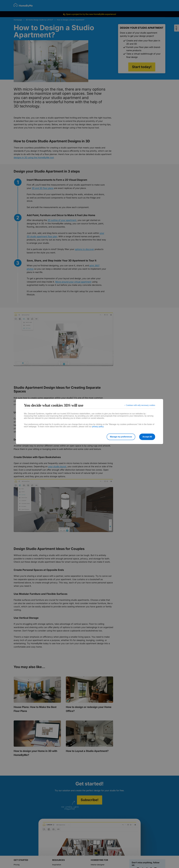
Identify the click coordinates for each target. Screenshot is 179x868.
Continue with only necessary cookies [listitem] (141, 405)
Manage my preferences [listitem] (121, 437)
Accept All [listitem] (147, 437)
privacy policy (98, 427)
